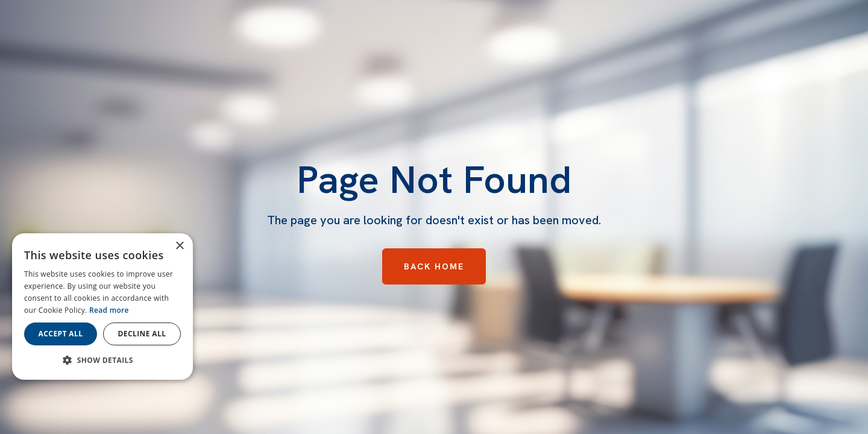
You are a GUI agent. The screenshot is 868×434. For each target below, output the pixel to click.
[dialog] (102, 307)
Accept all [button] (61, 334)
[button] (102, 360)
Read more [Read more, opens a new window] (109, 310)
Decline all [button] (142, 334)
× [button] (179, 246)
